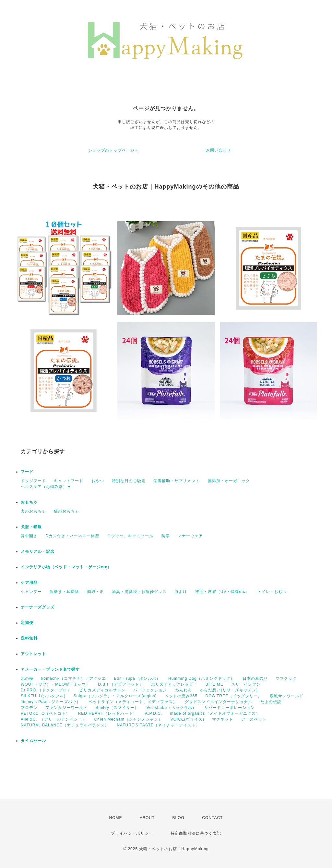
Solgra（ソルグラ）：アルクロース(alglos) (115, 696)
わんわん (184, 690)
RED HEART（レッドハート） (108, 713)
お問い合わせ (219, 150)
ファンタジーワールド (66, 708)
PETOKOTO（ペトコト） (45, 713)
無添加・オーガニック (229, 481)
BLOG (178, 818)
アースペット (254, 719)
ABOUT (147, 818)
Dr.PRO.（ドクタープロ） (46, 690)
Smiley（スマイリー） (117, 708)
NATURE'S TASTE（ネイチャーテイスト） (158, 725)
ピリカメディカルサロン (102, 690)
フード (27, 472)
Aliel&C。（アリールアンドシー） (53, 719)
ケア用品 (29, 583)
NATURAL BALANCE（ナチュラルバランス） (65, 725)
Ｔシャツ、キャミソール (130, 536)
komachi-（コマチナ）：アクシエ (74, 678)
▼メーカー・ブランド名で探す (50, 669)
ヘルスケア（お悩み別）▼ (46, 487)
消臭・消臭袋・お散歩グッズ (139, 592)
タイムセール (33, 741)
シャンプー (31, 592)
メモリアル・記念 (38, 551)
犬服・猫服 (31, 527)
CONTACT (212, 818)
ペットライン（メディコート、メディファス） (133, 702)
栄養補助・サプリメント (177, 481)
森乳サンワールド (287, 696)
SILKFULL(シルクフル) (43, 696)
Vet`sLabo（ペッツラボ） (172, 708)
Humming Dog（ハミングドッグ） (202, 678)
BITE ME (214, 684)
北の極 (27, 678)
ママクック (286, 678)
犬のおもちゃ (33, 511)
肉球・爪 (96, 592)
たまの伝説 (271, 702)
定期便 (27, 623)
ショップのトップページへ (113, 150)
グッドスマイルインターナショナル (219, 702)
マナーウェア (190, 536)
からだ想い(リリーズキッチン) (229, 690)
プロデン (29, 708)
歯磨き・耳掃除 (64, 592)
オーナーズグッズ (38, 607)
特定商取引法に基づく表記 (196, 833)
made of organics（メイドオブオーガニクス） (215, 713)
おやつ (98, 481)
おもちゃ (29, 502)
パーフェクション (150, 690)
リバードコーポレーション (230, 708)
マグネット (223, 719)
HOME (116, 818)
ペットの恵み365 (181, 696)
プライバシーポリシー (132, 833)
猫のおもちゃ (66, 511)
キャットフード (69, 481)
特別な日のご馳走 (129, 481)
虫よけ (181, 592)
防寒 (166, 536)
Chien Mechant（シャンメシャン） (129, 719)
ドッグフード (33, 481)
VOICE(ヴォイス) (187, 719)
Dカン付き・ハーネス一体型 (72, 536)
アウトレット (33, 654)
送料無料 (29, 638)
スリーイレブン (246, 684)
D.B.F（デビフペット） (121, 684)
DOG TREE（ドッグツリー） (233, 696)
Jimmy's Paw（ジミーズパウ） (51, 702)
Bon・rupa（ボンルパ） (137, 678)
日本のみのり (255, 678)
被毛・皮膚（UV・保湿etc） (222, 592)
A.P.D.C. (154, 713)
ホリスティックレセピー (174, 684)
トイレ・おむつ (272, 592)
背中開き (29, 536)
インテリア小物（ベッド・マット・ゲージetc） (66, 567)
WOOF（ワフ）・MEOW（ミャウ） (55, 684)
